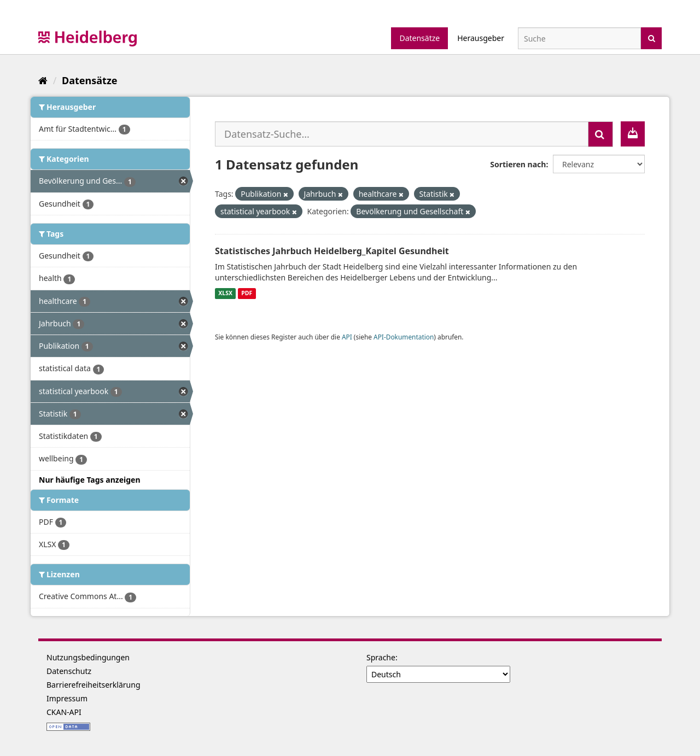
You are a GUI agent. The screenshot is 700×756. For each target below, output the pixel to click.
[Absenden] (652, 37)
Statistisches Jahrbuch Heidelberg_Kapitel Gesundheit (332, 251)
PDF (247, 294)
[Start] (43, 80)
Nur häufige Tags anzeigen (90, 480)
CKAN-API (64, 712)
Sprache (381, 657)
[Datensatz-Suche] (579, 38)
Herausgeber (481, 38)
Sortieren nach (518, 164)
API (347, 337)
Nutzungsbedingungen (88, 657)
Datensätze (419, 38)
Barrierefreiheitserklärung (94, 685)
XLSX (225, 294)
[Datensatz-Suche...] (402, 134)
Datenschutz (69, 671)
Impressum (67, 698)
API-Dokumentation (404, 337)
